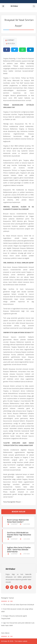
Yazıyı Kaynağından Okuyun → (13, 502)
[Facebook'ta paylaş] (7, 50)
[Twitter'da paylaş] (15, 50)
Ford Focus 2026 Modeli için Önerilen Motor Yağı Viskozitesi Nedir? (19, 535)
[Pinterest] (30, 587)
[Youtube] (21, 587)
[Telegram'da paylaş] (30, 50)
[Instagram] (16, 587)
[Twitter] (12, 587)
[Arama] (34, 6)
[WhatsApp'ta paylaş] (22, 50)
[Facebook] (7, 587)
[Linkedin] (25, 587)
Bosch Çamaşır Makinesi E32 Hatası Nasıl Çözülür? (18, 521)
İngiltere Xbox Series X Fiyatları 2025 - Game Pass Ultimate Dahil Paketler (19, 550)
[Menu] (3, 6)
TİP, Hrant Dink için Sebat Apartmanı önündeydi (18, 605)
